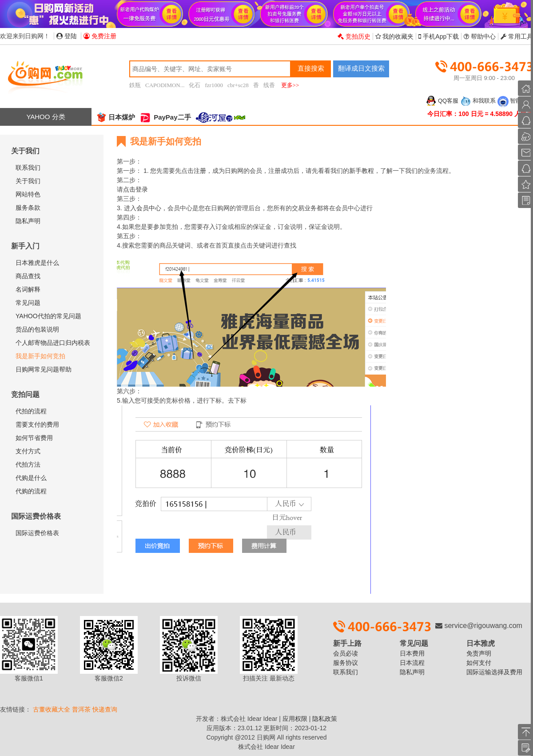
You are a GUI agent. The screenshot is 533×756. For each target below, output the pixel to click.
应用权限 (295, 719)
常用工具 (517, 36)
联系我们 (28, 168)
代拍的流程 (31, 411)
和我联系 (478, 101)
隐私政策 (325, 719)
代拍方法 (28, 464)
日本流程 (412, 663)
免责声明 (479, 653)
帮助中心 (480, 36)
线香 (269, 85)
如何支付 (479, 663)
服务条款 (28, 208)
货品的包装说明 (37, 329)
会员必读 (346, 653)
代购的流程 (31, 491)
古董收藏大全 (52, 709)
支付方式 (28, 451)
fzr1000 (214, 85)
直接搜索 (311, 68)
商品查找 (28, 276)
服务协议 (346, 663)
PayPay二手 (165, 117)
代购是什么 (31, 478)
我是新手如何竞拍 (40, 356)
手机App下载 (439, 36)
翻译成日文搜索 (361, 68)
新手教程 (362, 171)
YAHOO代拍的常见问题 (48, 316)
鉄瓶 (135, 85)
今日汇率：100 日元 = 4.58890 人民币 (480, 114)
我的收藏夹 (395, 36)
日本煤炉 (115, 117)
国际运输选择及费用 (494, 672)
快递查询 (105, 709)
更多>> (290, 85)
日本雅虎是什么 (37, 263)
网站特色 (28, 194)
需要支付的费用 (37, 424)
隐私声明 (28, 221)
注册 (200, 171)
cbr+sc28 (238, 85)
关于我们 (28, 181)
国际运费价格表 (37, 533)
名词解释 (28, 289)
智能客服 (515, 101)
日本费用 (412, 653)
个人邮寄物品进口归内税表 (53, 343)
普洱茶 (81, 709)
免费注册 (100, 36)
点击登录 (135, 189)
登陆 (67, 36)
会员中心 (149, 208)
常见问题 (28, 303)
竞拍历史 (354, 36)
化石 (195, 85)
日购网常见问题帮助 (44, 369)
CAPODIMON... (165, 85)
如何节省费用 (34, 438)
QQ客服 (442, 101)
